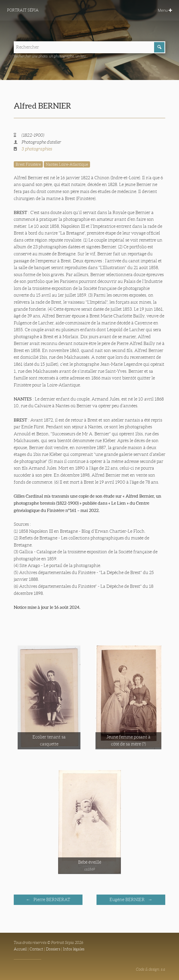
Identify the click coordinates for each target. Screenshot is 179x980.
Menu (165, 10)
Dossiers (53, 949)
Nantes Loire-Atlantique (67, 164)
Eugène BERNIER (128, 900)
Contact (36, 949)
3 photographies (37, 149)
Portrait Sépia (23, 10)
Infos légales (74, 949)
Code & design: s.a (151, 969)
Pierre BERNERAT (51, 900)
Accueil (20, 949)
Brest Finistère (28, 164)
